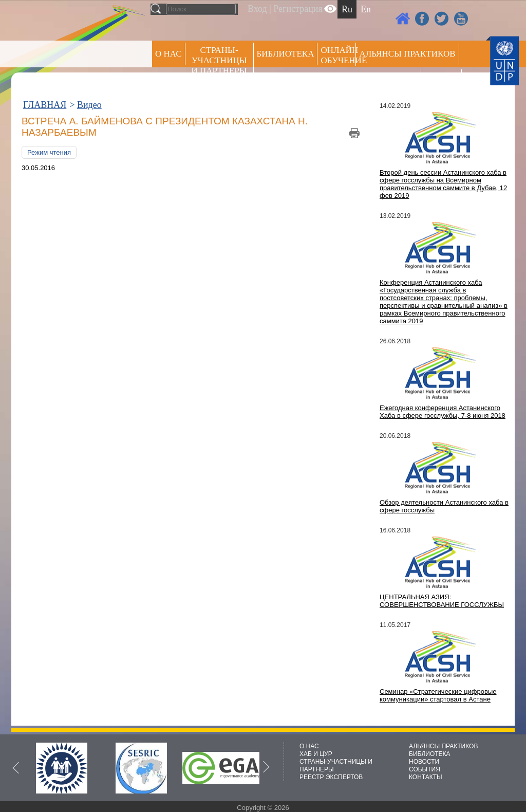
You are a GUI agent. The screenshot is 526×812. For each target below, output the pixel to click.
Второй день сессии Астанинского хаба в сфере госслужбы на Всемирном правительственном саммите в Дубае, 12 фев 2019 (443, 184)
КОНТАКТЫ (426, 777)
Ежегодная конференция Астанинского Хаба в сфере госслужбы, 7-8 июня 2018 (443, 412)
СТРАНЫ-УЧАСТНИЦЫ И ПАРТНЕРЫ (219, 60)
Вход (257, 9)
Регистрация (298, 9)
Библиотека (286, 54)
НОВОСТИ (424, 762)
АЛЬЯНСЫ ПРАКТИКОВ (443, 746)
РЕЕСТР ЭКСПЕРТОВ (443, 82)
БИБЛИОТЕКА (430, 754)
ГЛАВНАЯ (45, 105)
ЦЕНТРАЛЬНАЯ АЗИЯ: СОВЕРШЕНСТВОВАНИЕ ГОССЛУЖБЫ (442, 601)
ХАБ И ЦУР (316, 754)
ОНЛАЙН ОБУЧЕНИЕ (338, 55)
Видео (89, 105)
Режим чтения (49, 152)
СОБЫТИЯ (425, 769)
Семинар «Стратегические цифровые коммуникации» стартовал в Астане (438, 695)
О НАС (168, 54)
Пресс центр (388, 80)
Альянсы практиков (407, 54)
